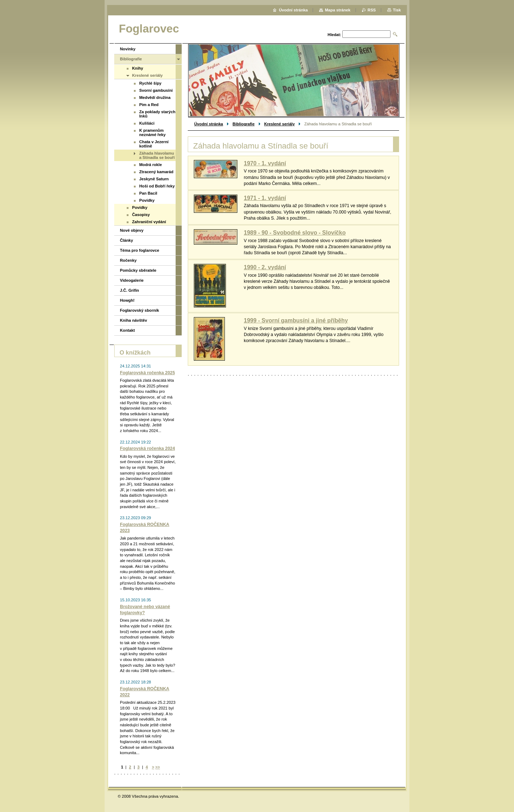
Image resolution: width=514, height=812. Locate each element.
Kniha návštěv (133, 320)
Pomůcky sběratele (138, 270)
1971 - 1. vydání (265, 198)
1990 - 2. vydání (265, 267)
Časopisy (141, 215)
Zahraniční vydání (149, 222)
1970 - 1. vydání (265, 163)
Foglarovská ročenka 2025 (147, 373)
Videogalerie (132, 280)
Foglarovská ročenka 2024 (147, 448)
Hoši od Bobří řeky (157, 186)
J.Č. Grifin (129, 290)
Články (127, 240)
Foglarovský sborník (139, 310)
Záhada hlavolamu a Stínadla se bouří (157, 155)
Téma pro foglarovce (140, 250)
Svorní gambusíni (156, 90)
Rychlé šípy (150, 83)
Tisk (397, 10)
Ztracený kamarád (156, 172)
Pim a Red (149, 105)
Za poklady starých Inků (157, 114)
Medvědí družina (155, 97)
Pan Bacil (148, 193)
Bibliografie (244, 124)
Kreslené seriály (279, 124)
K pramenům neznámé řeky (152, 132)
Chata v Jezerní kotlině (154, 144)
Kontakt (127, 330)
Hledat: (334, 35)
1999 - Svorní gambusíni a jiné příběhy (296, 320)
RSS (372, 10)
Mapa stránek (338, 10)
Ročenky (128, 260)
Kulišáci (147, 123)
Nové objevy (132, 230)
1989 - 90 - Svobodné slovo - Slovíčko (295, 233)
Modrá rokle (150, 165)
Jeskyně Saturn (154, 179)
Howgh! (127, 300)
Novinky (128, 49)
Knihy (138, 68)
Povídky (147, 200)
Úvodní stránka (209, 124)
